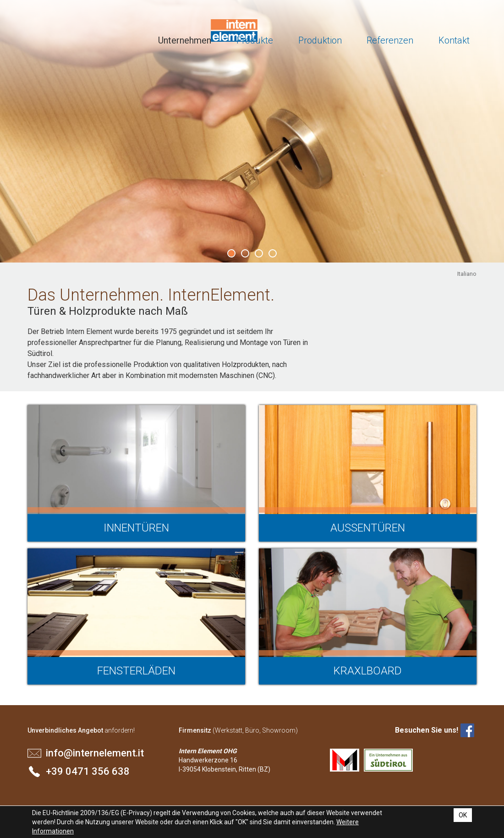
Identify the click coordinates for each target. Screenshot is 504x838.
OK (463, 815)
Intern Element (63, 32)
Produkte (255, 40)
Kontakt (454, 40)
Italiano (467, 274)
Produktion (320, 40)
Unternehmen (185, 40)
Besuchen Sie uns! (427, 730)
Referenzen (390, 40)
